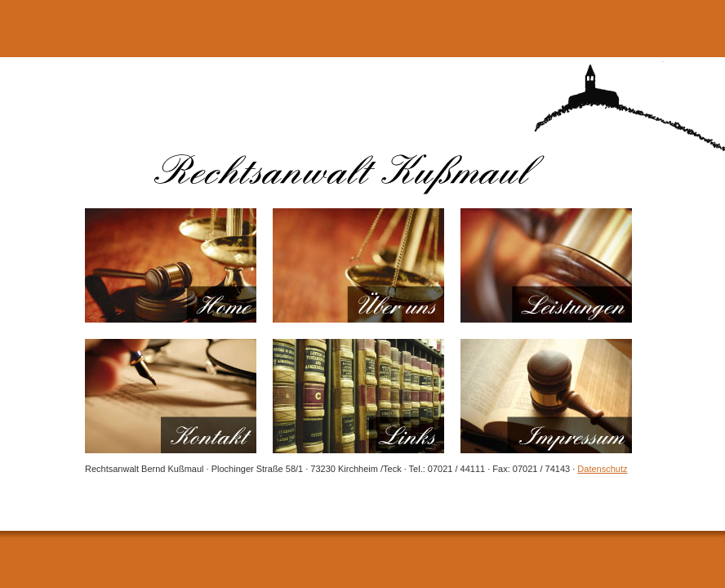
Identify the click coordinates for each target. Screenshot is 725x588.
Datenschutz (602, 469)
